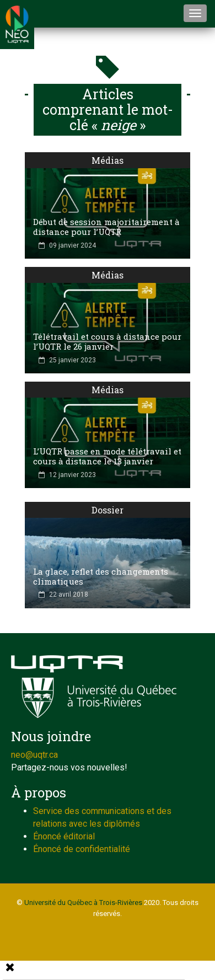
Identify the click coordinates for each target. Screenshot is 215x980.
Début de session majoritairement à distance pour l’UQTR (106, 227)
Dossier (108, 510)
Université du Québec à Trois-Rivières (83, 903)
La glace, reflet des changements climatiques (101, 576)
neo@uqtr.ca (34, 755)
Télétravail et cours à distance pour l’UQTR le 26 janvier (107, 341)
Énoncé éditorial (64, 836)
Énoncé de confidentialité (82, 849)
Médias (108, 160)
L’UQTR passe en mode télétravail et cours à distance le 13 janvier (107, 456)
